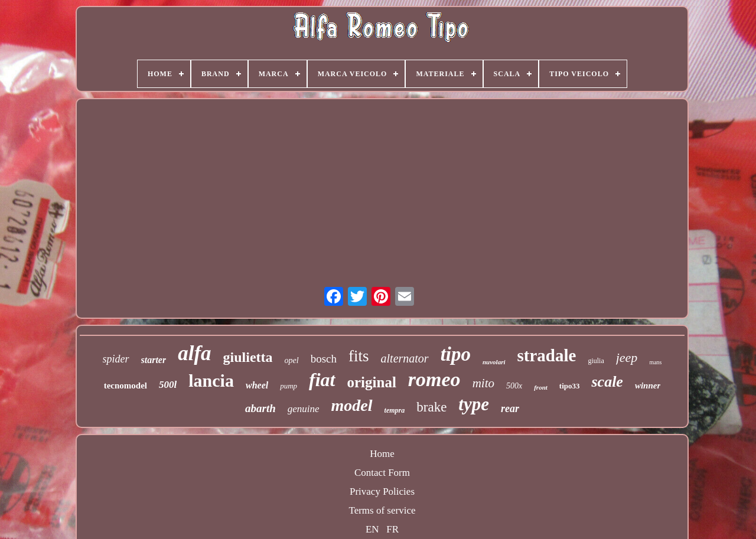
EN (372, 529)
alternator (405, 358)
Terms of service (382, 510)
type (474, 404)
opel (292, 360)
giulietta (248, 357)
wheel (257, 385)
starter (154, 360)
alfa (194, 353)
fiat (322, 380)
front (541, 387)
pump (289, 386)
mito (483, 383)
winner (648, 386)
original (372, 382)
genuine (304, 409)
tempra (395, 410)
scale (607, 382)
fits (359, 356)
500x (514, 386)
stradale (547, 355)
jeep (627, 357)
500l (168, 385)
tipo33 (570, 386)
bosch (324, 359)
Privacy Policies (382, 491)
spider (116, 359)
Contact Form (382, 473)
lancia (211, 380)
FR (392, 529)
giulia (596, 361)
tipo (456, 354)
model (352, 405)
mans (655, 362)
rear (510, 409)
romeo (434, 379)
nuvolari (494, 362)
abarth (260, 408)
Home (382, 454)
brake (431, 407)
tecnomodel (126, 386)
